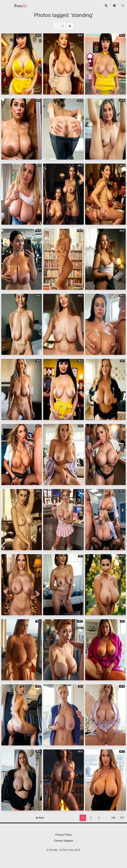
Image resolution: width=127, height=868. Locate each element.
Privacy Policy (64, 835)
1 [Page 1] (83, 818)
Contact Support (63, 841)
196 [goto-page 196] (113, 818)
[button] (114, 6)
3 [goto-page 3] (99, 818)
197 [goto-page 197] (122, 818)
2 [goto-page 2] (91, 818)
